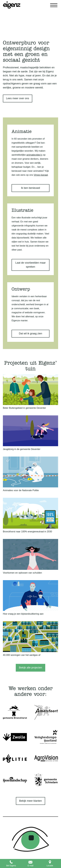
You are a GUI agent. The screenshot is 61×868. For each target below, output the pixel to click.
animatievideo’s (34, 155)
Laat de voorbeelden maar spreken (30, 265)
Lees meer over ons (18, 98)
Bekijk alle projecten (30, 668)
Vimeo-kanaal (41, 175)
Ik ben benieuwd (30, 188)
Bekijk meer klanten (30, 801)
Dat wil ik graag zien (30, 334)
